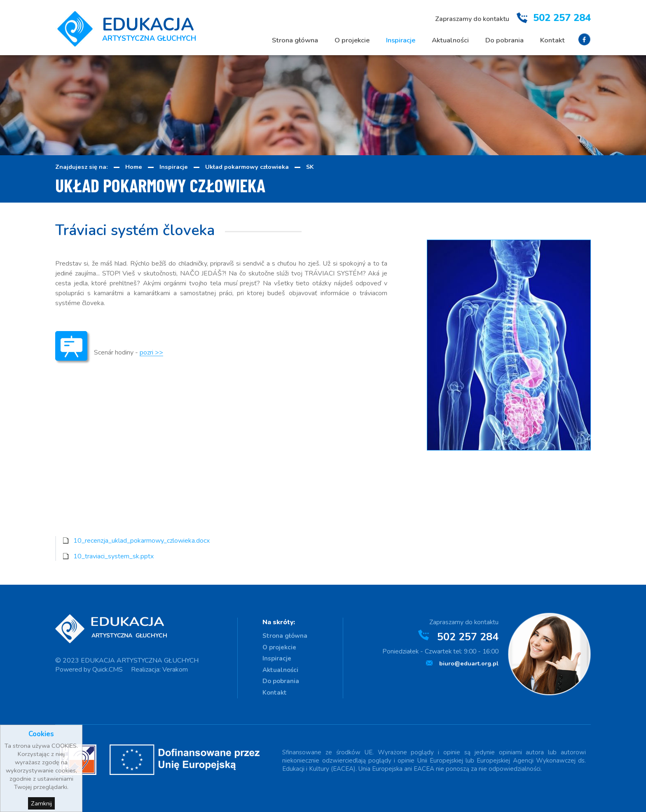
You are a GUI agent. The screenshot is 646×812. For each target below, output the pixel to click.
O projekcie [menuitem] (352, 40)
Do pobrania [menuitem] (504, 40)
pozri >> (151, 352)
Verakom (175, 670)
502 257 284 (562, 18)
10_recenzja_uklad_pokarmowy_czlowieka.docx (142, 541)
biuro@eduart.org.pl (469, 663)
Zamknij (41, 803)
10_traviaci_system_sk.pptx (114, 556)
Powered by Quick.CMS (89, 670)
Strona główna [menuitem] (295, 40)
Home (134, 167)
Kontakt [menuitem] (552, 40)
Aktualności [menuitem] (450, 40)
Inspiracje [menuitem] (401, 40)
